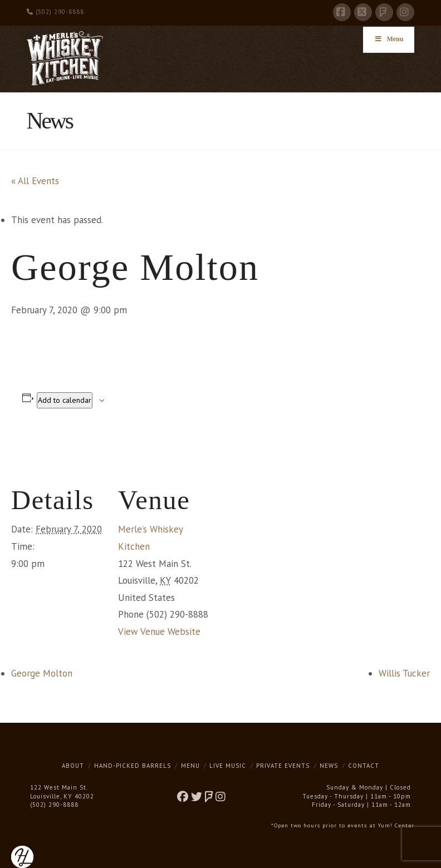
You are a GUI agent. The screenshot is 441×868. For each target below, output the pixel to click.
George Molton (42, 673)
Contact (364, 766)
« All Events (35, 181)
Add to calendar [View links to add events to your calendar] (65, 400)
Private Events (283, 766)
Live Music (228, 766)
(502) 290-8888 (55, 12)
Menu (190, 766)
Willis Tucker (404, 673)
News (329, 766)
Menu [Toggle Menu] (389, 39)
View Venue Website (159, 632)
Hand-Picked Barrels (133, 766)
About (73, 766)
